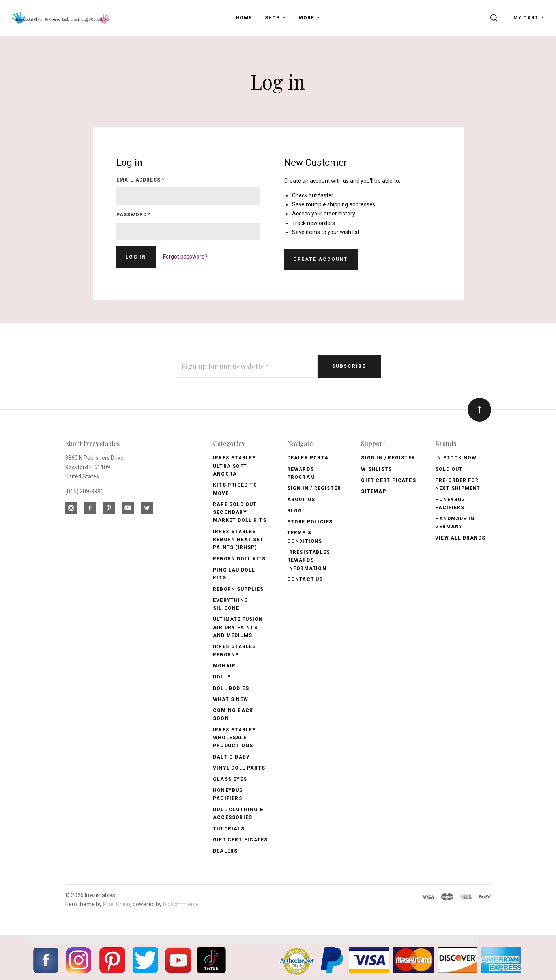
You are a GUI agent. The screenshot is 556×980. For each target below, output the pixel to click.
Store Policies (310, 522)
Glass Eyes (230, 779)
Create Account (321, 259)
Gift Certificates (240, 840)
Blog (295, 511)
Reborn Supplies (238, 589)
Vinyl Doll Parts (239, 768)
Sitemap (373, 491)
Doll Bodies (231, 688)
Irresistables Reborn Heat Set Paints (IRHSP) (238, 540)
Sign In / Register (314, 488)
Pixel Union (117, 904)
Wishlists (376, 469)
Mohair (224, 666)
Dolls (222, 677)
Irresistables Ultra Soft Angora (235, 466)
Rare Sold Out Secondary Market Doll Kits (240, 512)
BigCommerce (181, 904)
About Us (301, 500)
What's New (231, 699)
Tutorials (229, 829)
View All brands (460, 538)
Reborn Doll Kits (239, 559)
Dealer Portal (310, 458)
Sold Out (449, 469)
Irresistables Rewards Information (309, 560)
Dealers (225, 851)
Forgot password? (185, 257)
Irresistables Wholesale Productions (235, 738)
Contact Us (305, 579)
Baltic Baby (231, 757)
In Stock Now (456, 458)
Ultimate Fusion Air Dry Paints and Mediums (238, 627)
